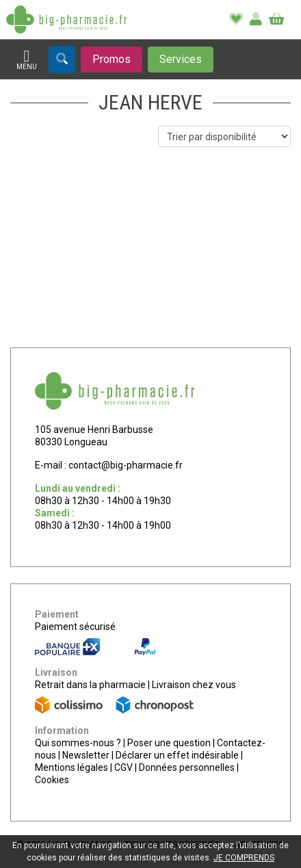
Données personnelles (187, 767)
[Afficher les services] (181, 60)
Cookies (52, 780)
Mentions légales (71, 767)
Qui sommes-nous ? (78, 743)
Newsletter (86, 755)
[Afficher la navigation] (27, 60)
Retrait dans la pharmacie (90, 685)
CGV (123, 767)
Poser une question (169, 743)
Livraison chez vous (194, 685)
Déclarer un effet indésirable (177, 755)
